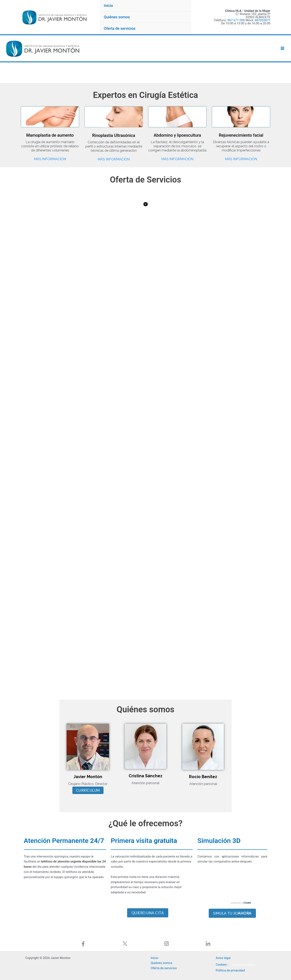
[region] (145, 73)
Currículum (63, 780)
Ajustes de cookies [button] (244, 962)
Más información (50, 159)
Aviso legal (223, 955)
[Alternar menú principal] (283, 48)
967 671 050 (236, 20)
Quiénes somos (117, 17)
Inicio (108, 6)
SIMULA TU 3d (232, 899)
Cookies (221, 962)
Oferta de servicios (120, 28)
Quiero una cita (148, 898)
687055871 (262, 20)
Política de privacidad (231, 968)
